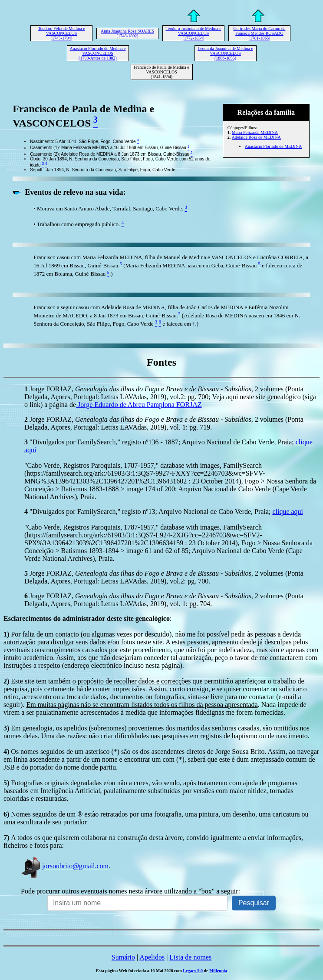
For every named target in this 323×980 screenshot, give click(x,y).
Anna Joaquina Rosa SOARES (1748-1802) (127, 33)
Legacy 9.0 (193, 971)
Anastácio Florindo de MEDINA (273, 146)
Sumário (123, 957)
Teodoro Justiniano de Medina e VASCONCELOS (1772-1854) (193, 33)
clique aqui (288, 512)
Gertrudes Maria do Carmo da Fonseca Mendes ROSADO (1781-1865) (260, 33)
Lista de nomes (190, 957)
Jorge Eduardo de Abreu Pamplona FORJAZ (139, 405)
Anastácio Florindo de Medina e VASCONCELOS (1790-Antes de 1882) (98, 53)
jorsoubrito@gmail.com (65, 866)
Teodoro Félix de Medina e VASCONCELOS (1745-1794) (61, 33)
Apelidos (152, 957)
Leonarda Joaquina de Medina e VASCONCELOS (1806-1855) (225, 53)
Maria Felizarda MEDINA (255, 132)
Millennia (218, 971)
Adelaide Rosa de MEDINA (256, 137)
